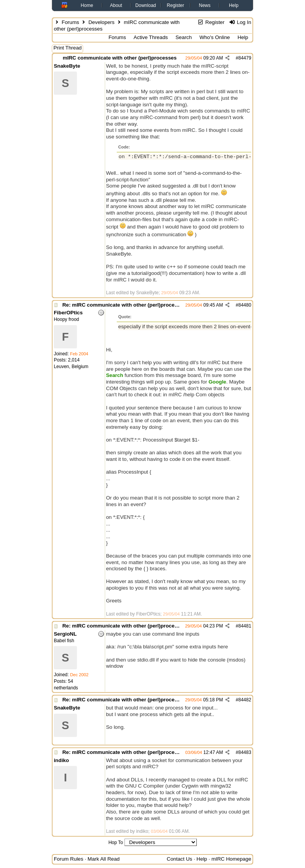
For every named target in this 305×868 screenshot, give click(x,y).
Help (234, 5)
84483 (245, 752)
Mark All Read (104, 859)
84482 (245, 700)
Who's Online (215, 37)
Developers (101, 22)
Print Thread (67, 48)
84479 (245, 58)
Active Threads (151, 37)
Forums (71, 22)
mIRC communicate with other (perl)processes (120, 58)
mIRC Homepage (231, 859)
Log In (240, 22)
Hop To (116, 842)
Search (184, 37)
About (116, 5)
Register (176, 5)
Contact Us (179, 859)
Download (146, 5)
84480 (245, 305)
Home (87, 5)
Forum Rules (68, 859)
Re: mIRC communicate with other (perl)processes (124, 305)
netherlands (66, 688)
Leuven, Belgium (71, 367)
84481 (245, 626)
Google (217, 382)
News (205, 5)
